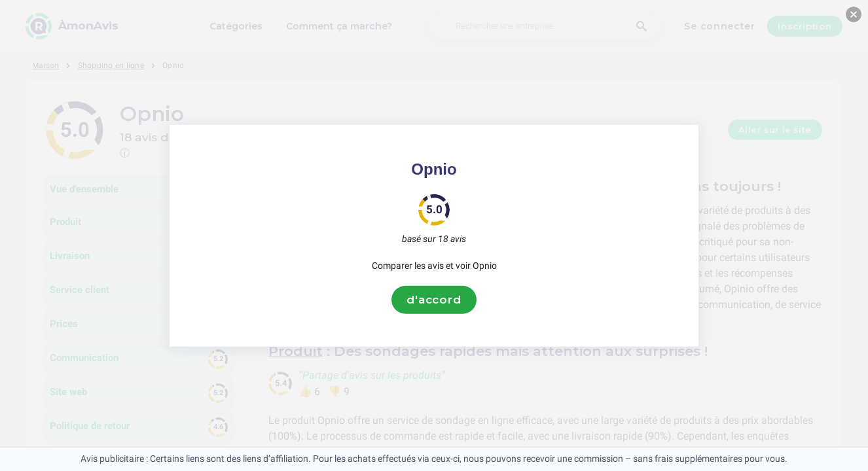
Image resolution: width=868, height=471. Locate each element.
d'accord (434, 300)
